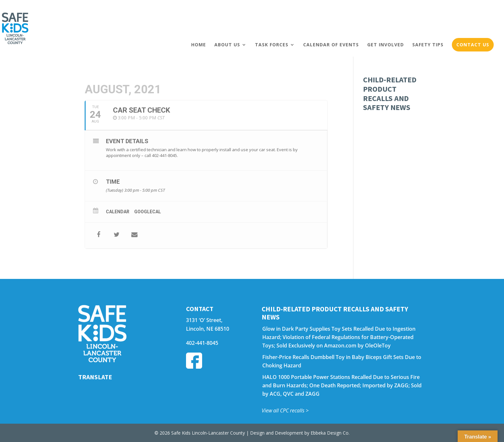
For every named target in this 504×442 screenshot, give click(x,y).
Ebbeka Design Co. (330, 433)
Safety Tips (428, 45)
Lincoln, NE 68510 (208, 329)
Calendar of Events (331, 45)
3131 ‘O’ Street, (204, 320)
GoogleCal (148, 212)
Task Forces (272, 45)
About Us (227, 45)
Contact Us (473, 45)
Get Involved (386, 45)
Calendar (118, 212)
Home (199, 45)
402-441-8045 (202, 343)
